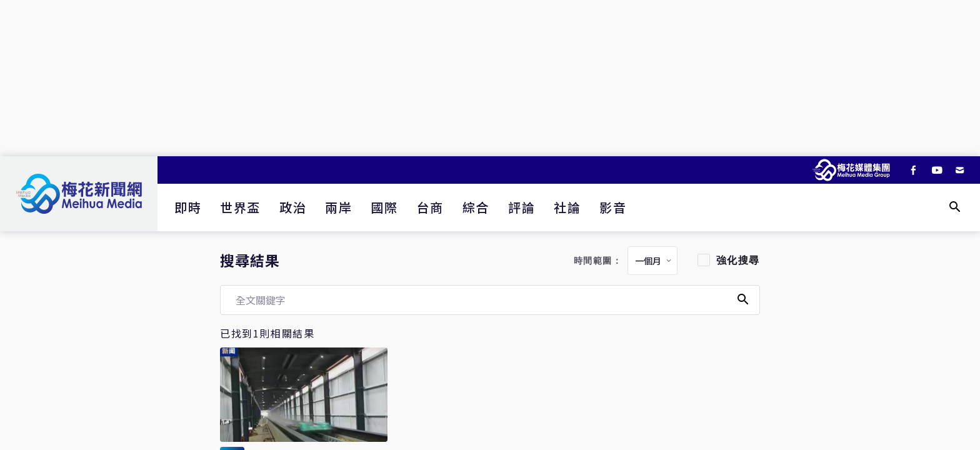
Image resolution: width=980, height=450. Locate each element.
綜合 (476, 207)
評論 (522, 207)
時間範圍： (598, 261)
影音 (613, 207)
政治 (293, 207)
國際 (384, 207)
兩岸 (338, 207)
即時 (188, 207)
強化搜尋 (738, 260)
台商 (430, 207)
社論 (567, 207)
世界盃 (240, 207)
